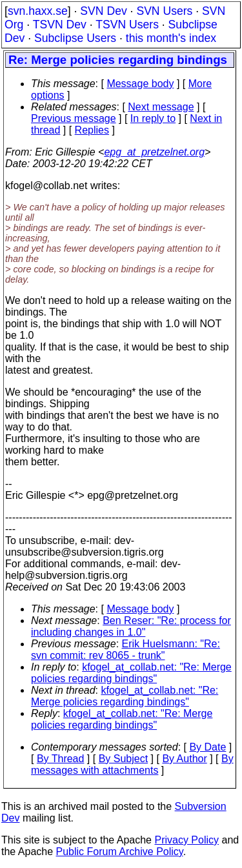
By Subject (123, 759)
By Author (184, 759)
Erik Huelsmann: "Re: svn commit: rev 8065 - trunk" (126, 650)
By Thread (61, 759)
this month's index (171, 38)
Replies (92, 130)
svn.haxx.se (38, 11)
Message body (140, 84)
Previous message (74, 118)
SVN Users (164, 11)
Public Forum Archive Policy (120, 852)
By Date (207, 747)
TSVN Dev (60, 25)
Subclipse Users (75, 38)
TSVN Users (127, 25)
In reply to (153, 118)
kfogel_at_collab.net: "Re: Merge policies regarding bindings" (131, 673)
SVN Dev (103, 11)
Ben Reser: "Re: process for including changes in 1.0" (131, 626)
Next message (161, 107)
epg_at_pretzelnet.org (154, 152)
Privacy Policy (187, 840)
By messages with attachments (132, 764)
